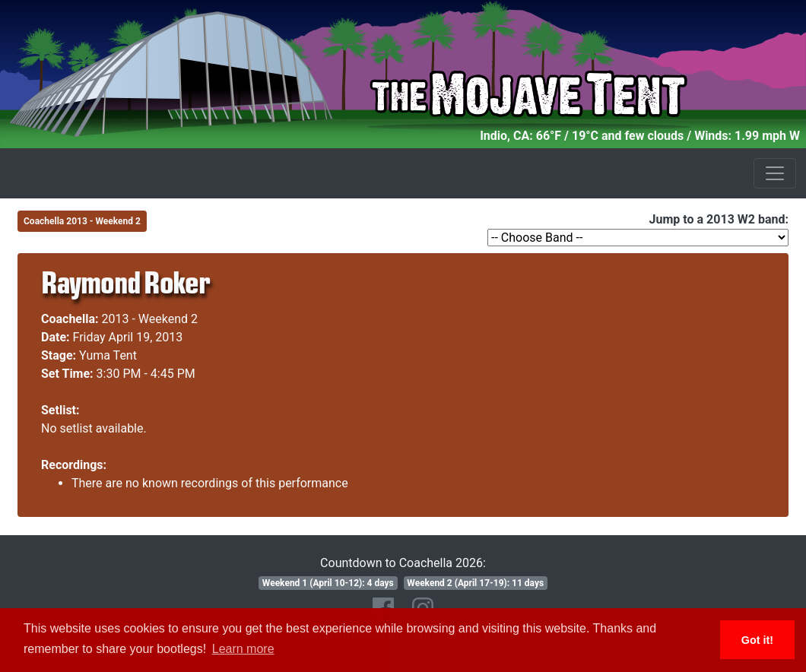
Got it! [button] (757, 640)
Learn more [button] (243, 649)
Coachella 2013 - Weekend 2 (82, 221)
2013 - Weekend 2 (150, 319)
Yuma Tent (108, 355)
